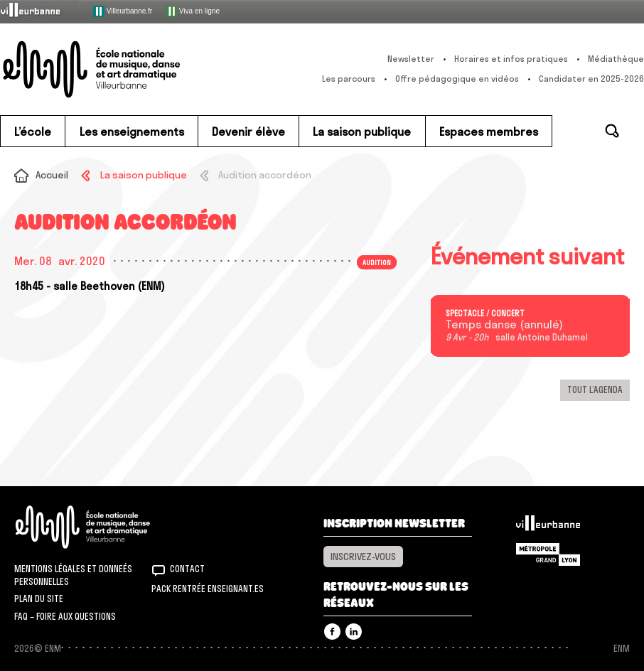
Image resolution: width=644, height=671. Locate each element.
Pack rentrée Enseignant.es (208, 589)
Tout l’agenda (595, 390)
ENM (101, 527)
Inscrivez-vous (363, 557)
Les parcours (349, 79)
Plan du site (39, 598)
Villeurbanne (548, 527)
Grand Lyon (548, 554)
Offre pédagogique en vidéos (457, 79)
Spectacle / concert (485, 313)
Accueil (52, 175)
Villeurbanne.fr (123, 11)
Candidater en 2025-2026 (591, 79)
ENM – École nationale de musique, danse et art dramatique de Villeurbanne (117, 69)
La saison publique (144, 175)
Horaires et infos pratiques (511, 59)
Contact (187, 569)
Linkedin (354, 632)
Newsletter (411, 59)
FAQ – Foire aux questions (65, 616)
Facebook (332, 632)
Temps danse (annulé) (504, 325)
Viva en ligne (193, 11)
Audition (377, 262)
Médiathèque (616, 59)
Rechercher (612, 131)
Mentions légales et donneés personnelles (73, 575)
